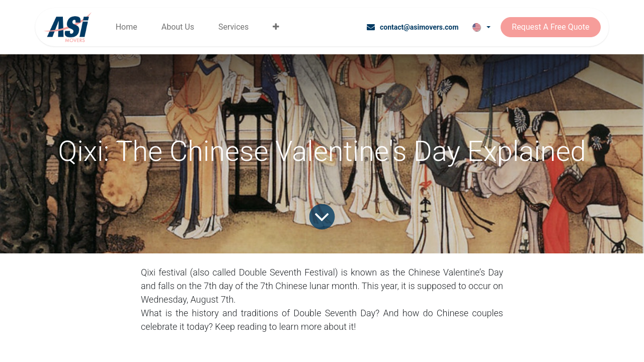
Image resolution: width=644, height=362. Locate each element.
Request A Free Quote (550, 27)
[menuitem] (127, 27)
